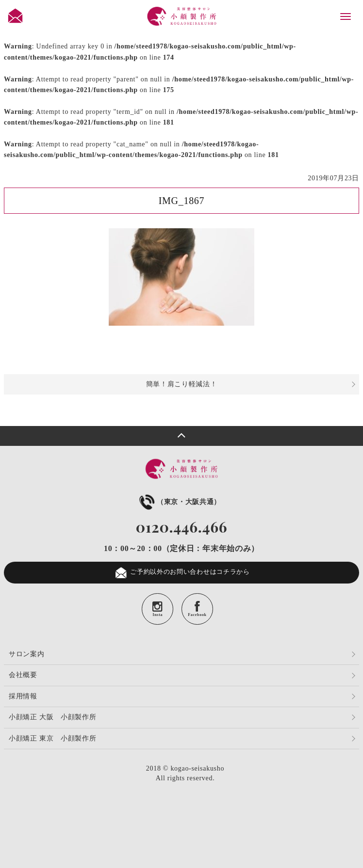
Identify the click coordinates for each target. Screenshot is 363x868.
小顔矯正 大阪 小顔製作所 (53, 717)
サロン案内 (27, 654)
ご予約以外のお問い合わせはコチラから (181, 573)
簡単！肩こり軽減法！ (182, 384)
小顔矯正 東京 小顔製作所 (53, 738)
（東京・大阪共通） (179, 502)
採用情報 (23, 696)
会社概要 (23, 675)
